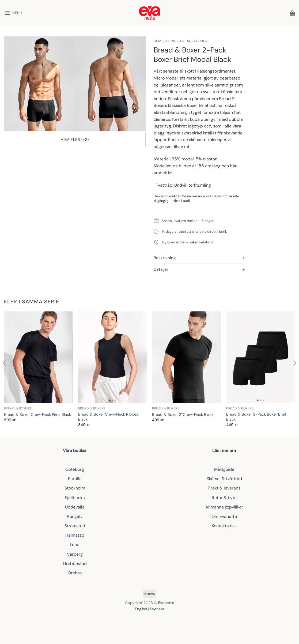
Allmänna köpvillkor (224, 507)
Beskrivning (165, 258)
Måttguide (224, 469)
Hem (157, 41)
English (141, 609)
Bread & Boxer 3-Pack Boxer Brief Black (256, 417)
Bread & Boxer (194, 41)
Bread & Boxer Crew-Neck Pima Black (37, 415)
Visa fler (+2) (75, 140)
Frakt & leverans (224, 488)
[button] (13, 13)
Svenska (157, 609)
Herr (171, 41)
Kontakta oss (224, 526)
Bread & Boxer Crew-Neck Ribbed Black (108, 417)
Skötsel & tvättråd (224, 479)
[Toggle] (158, 258)
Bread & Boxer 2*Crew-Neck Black (183, 415)
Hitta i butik (182, 201)
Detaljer (161, 270)
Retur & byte (224, 498)
